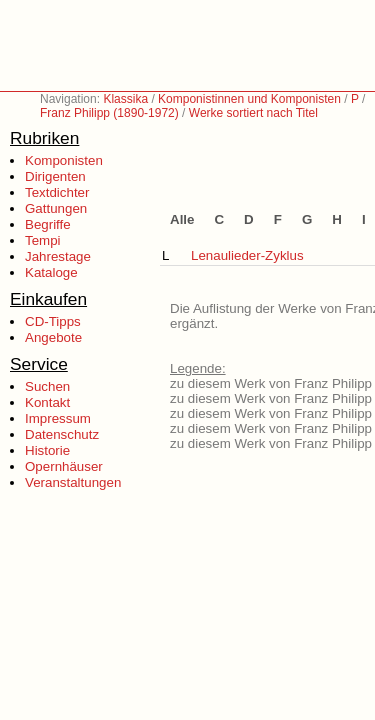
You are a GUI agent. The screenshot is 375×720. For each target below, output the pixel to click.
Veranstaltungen (73, 482)
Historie (47, 450)
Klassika (125, 99)
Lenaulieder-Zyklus (247, 255)
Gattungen (56, 208)
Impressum (58, 418)
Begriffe (48, 224)
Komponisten (64, 160)
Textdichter (57, 192)
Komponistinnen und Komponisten (249, 99)
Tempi (43, 240)
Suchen (47, 386)
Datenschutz (62, 434)
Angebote (53, 337)
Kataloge (51, 272)
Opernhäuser (64, 466)
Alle (182, 219)
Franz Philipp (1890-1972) (109, 113)
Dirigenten (55, 176)
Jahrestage (58, 256)
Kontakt (47, 402)
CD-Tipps (53, 321)
